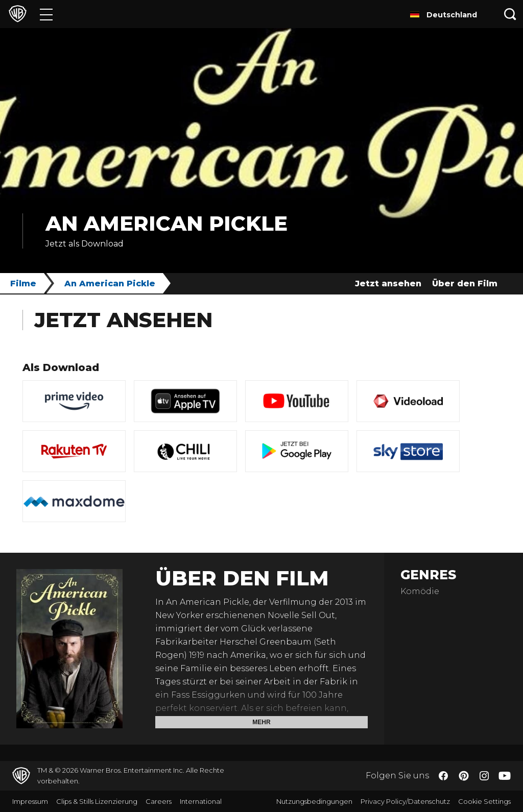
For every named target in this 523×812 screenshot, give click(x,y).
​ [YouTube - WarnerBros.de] (505, 776)
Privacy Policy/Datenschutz (405, 801)
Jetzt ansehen (388, 284)
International (201, 801)
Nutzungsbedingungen (314, 801)
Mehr (261, 722)
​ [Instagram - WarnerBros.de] (484, 776)
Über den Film (465, 284)
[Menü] (46, 14)
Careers (159, 801)
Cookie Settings (484, 801)
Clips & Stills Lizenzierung (97, 801)
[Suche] (510, 14)
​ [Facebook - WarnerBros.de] (443, 776)
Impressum (30, 801)
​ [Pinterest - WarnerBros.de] (464, 776)
